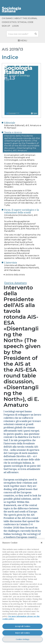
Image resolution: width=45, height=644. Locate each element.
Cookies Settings (23, 639)
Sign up (6, 26)
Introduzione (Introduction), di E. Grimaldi (21, 216)
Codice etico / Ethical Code (18, 22)
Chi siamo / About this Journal (20, 18)
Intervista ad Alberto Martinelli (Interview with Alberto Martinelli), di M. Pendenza (22, 268)
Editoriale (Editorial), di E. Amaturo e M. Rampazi (23, 127)
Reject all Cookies (22, 633)
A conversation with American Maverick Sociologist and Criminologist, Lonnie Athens (20, 158)
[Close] (42, 543)
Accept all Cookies (23, 626)
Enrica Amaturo (16, 283)
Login (15, 26)
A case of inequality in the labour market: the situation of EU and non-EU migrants (21, 166)
